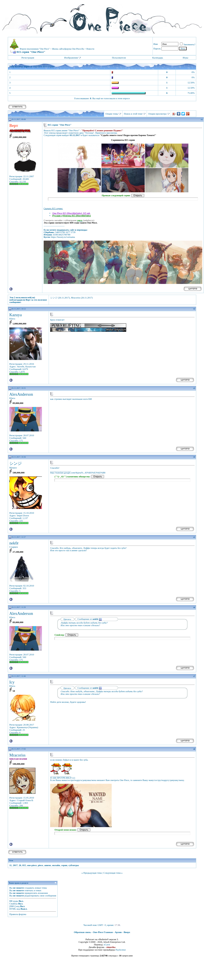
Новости (90, 49)
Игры (185, 58)
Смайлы (13, 904)
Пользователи (119, 58)
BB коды (14, 901)
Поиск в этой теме (133, 114)
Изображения (71, 58)
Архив (118, 932)
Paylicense (121, 950)
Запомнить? (188, 44)
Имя (156, 44)
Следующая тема (112, 873)
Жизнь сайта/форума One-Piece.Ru (68, 49)
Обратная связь (82, 932)
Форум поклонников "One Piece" (35, 49)
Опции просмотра (157, 114)
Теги (11, 860)
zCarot (107, 944)
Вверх (127, 932)
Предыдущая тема (92, 873)
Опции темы (112, 114)
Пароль (157, 49)
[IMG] (12, 906)
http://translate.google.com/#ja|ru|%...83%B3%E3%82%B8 (78, 473)
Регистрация (28, 58)
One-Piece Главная (103, 932)
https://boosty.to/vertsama (63, 237)
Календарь (158, 58)
